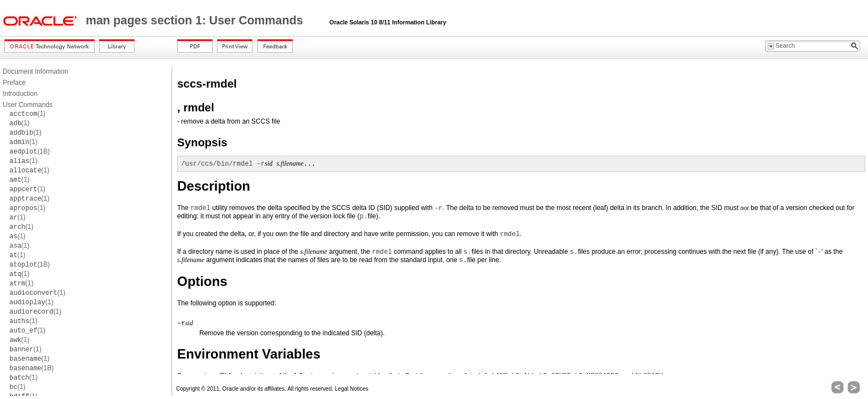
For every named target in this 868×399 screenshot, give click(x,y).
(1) (27, 114)
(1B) (30, 151)
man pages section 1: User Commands (196, 21)
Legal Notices (352, 389)
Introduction (20, 94)
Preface (14, 83)
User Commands (28, 105)
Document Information (35, 71)
